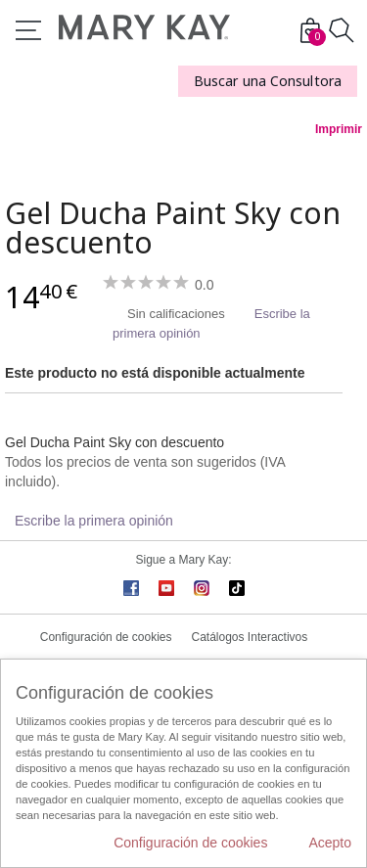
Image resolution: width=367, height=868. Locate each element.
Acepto (330, 843)
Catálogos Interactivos (250, 637)
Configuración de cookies (106, 637)
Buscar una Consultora (268, 81)
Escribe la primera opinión (94, 521)
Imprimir (339, 129)
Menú (28, 30)
